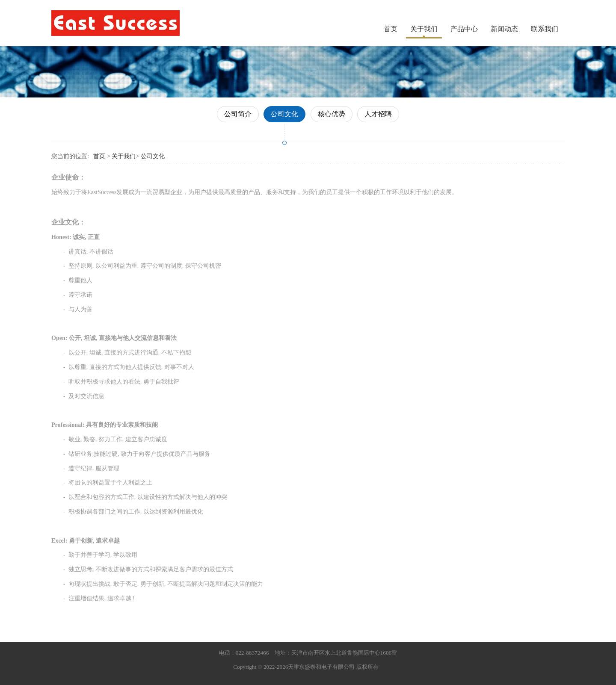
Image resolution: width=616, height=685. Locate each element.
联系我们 (545, 29)
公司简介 (238, 114)
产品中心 (464, 29)
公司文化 (284, 114)
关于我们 (424, 29)
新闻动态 (504, 29)
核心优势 (332, 114)
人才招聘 (378, 114)
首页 (391, 29)
